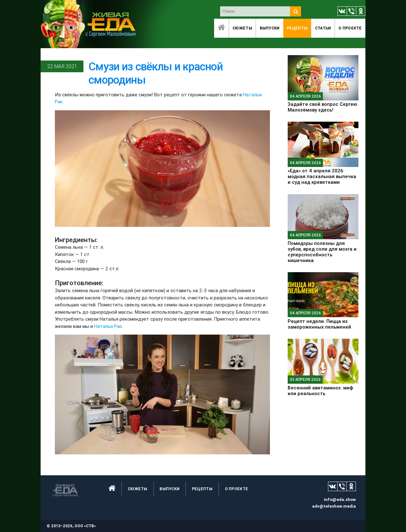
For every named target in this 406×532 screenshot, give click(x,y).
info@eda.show (340, 500)
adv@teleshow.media (334, 506)
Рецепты (297, 28)
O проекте (350, 28)
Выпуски (270, 28)
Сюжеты (242, 28)
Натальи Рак (108, 326)
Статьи (323, 28)
